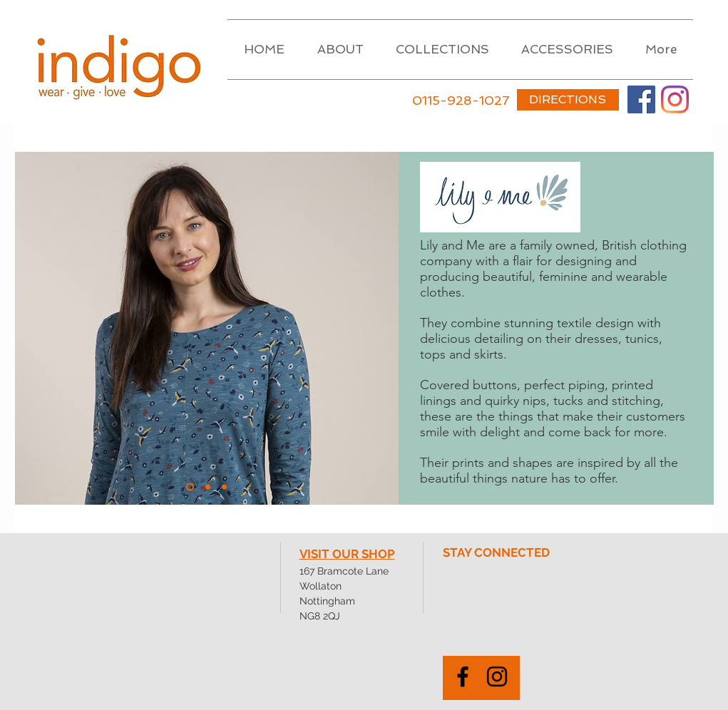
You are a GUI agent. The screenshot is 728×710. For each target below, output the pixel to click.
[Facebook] (641, 99)
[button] (443, 50)
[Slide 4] (224, 487)
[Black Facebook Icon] (463, 676)
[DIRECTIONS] (568, 100)
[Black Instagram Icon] (497, 676)
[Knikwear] (190, 487)
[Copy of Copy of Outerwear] (208, 487)
